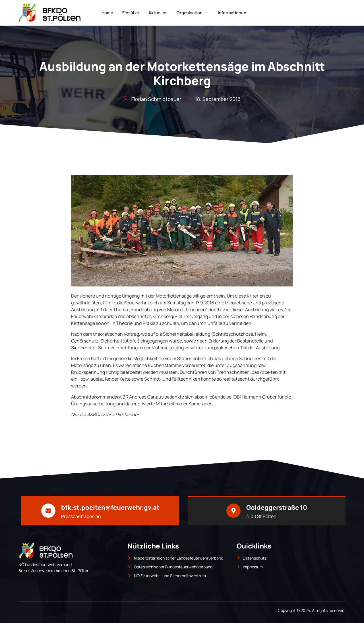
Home (103, 13)
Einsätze (129, 13)
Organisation (196, 13)
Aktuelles (158, 13)
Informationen (238, 13)
